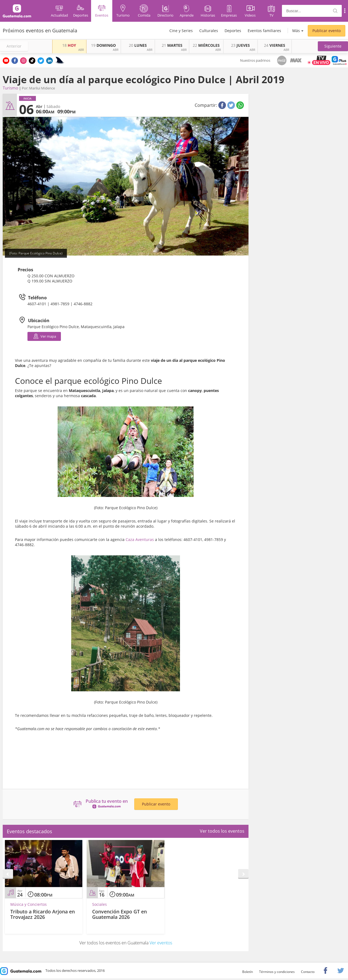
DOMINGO (103, 45)
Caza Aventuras (140, 539)
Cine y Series (181, 31)
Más (296, 31)
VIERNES (275, 45)
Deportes (233, 31)
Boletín (248, 972)
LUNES (138, 45)
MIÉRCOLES (206, 45)
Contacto (308, 972)
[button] (333, 46)
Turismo (10, 88)
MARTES (172, 45)
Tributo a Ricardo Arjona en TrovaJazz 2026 (43, 914)
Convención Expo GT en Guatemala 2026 (119, 914)
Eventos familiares (264, 31)
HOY (69, 45)
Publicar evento (327, 31)
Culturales (209, 31)
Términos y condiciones (277, 972)
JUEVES (240, 45)
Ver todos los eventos (222, 831)
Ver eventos (161, 943)
